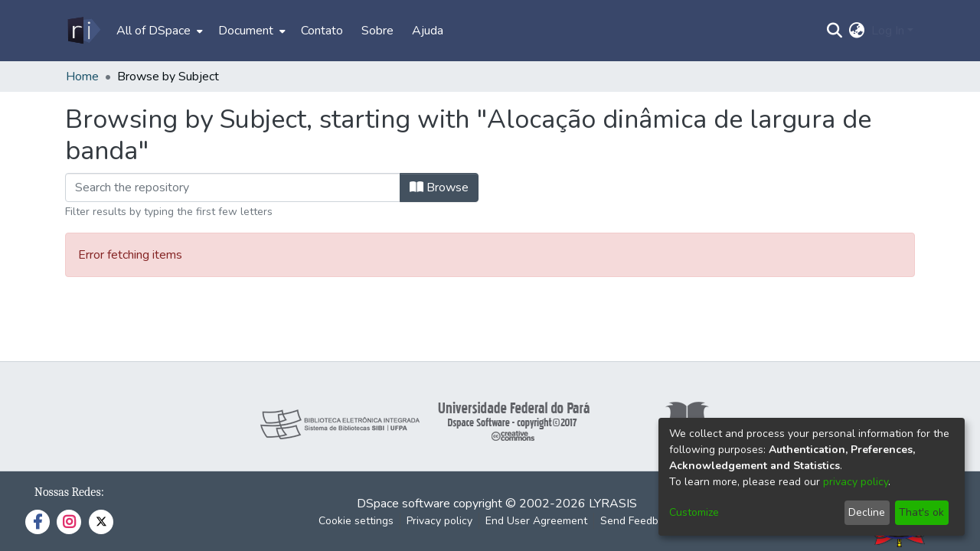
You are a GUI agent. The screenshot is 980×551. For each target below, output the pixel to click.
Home (82, 77)
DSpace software (403, 504)
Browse (439, 187)
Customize (694, 512)
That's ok (921, 512)
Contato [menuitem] (322, 31)
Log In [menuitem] (888, 31)
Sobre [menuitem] (377, 31)
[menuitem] (158, 31)
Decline (867, 512)
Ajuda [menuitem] (428, 31)
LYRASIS (613, 504)
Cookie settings (356, 521)
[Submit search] (835, 31)
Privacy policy (439, 521)
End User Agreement (536, 521)
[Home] (83, 31)
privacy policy (856, 482)
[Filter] (233, 187)
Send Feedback (638, 521)
